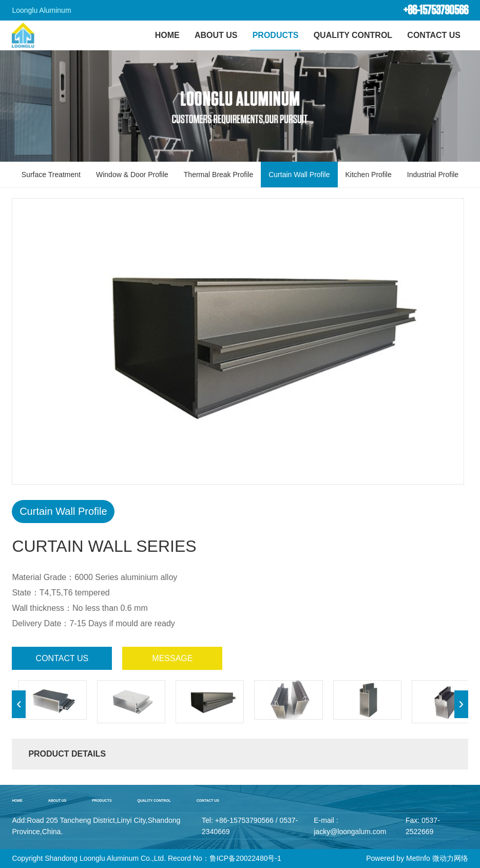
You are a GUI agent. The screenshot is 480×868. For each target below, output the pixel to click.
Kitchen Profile (369, 175)
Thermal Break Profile (218, 175)
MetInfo (418, 858)
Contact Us (434, 35)
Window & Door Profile (132, 175)
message (172, 658)
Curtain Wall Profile (299, 175)
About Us (216, 35)
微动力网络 (450, 858)
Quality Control (353, 35)
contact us (62, 658)
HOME (167, 35)
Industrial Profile (433, 175)
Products (276, 35)
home (17, 801)
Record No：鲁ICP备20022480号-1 (225, 858)
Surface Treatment (51, 175)
